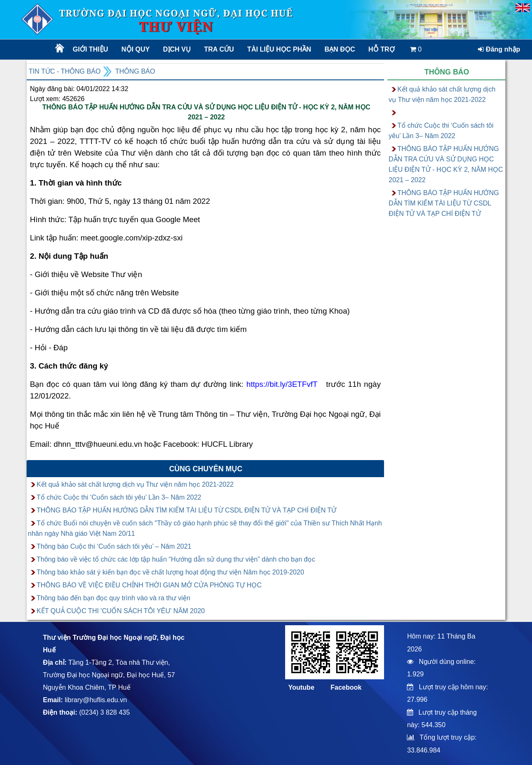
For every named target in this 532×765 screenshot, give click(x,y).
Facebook (346, 687)
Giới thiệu (90, 49)
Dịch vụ (177, 49)
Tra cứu (219, 49)
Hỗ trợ (381, 49)
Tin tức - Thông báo (65, 71)
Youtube (301, 687)
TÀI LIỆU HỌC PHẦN (279, 49)
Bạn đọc (340, 49)
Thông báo (135, 71)
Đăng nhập (499, 49)
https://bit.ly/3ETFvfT (282, 384)
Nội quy (135, 49)
